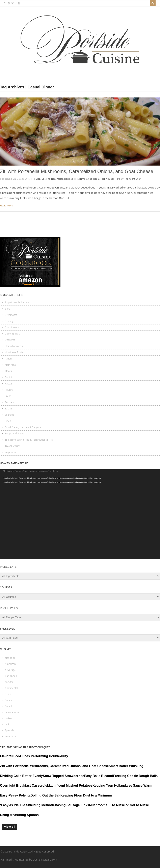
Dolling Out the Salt (45, 795)
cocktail (9, 682)
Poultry (9, 390)
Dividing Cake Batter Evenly (21, 776)
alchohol (10, 658)
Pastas (60, 179)
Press (8, 396)
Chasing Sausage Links (71, 805)
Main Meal (11, 365)
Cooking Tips (48, 179)
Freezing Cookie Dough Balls (135, 776)
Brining (9, 321)
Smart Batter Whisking (126, 766)
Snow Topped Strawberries (64, 776)
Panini (8, 377)
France (9, 700)
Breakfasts (11, 315)
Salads (9, 409)
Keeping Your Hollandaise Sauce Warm (122, 786)
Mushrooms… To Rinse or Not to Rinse (119, 805)
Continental (11, 688)
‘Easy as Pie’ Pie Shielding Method (26, 805)
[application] (80, 514)
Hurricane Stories (15, 352)
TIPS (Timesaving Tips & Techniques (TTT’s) (97, 179)
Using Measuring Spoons (19, 815)
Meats (8, 371)
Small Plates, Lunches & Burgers (23, 427)
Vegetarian (11, 452)
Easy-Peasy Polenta (15, 795)
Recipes (69, 179)
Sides (8, 421)
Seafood (10, 415)
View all (10, 827)
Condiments (12, 327)
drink (8, 694)
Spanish (9, 730)
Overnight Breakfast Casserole (24, 786)
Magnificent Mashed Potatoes (70, 786)
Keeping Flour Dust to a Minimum (86, 795)
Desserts (10, 340)
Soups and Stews (14, 433)
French (9, 706)
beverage (10, 670)
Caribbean (11, 676)
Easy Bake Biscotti (99, 776)
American (10, 664)
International (12, 712)
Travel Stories (13, 446)
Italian (8, 359)
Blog (38, 179)
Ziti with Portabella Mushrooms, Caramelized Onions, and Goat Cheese (77, 171)
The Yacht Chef (132, 179)
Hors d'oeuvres (14, 346)
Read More (6, 206)
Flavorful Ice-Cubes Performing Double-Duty (34, 756)
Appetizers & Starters (17, 302)
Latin (8, 724)
